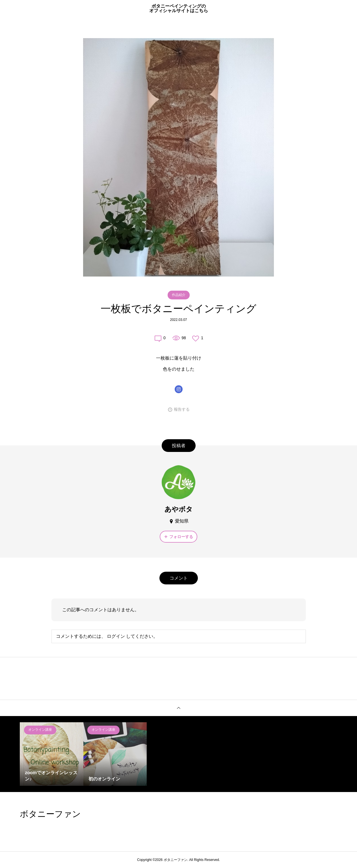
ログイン (116, 636)
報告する (182, 409)
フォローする (181, 537)
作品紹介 (179, 295)
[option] (52, 754)
